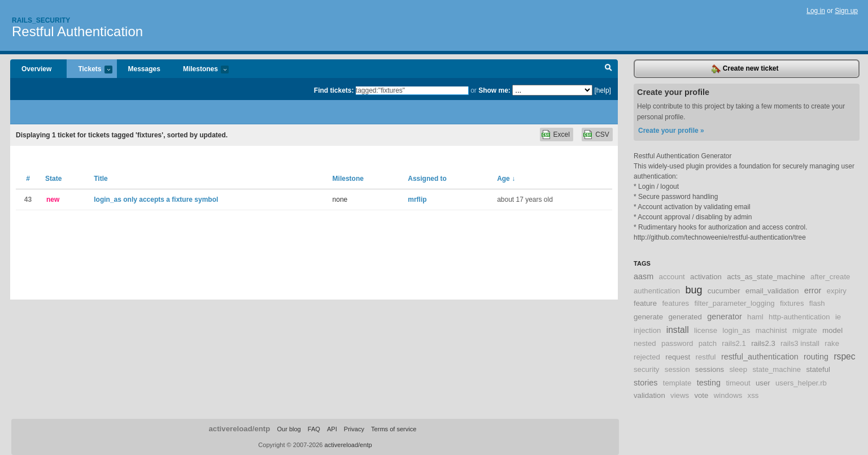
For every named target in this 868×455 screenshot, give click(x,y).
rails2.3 (763, 343)
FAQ (314, 429)
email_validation (772, 291)
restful (706, 357)
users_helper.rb (801, 383)
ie (838, 317)
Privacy (354, 429)
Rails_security (41, 20)
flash (817, 303)
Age (506, 179)
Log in (816, 11)
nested (645, 343)
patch (708, 343)
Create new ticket (745, 69)
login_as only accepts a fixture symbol (156, 200)
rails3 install (800, 343)
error (813, 291)
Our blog (289, 429)
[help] (603, 90)
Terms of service (394, 429)
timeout (738, 383)
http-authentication (799, 317)
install (678, 330)
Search (609, 69)
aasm (644, 276)
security (646, 369)
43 (28, 200)
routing (816, 357)
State (53, 179)
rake (832, 343)
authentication (657, 291)
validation (649, 395)
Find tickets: (334, 90)
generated (685, 317)
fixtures (792, 303)
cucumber (724, 291)
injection (647, 330)
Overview (36, 69)
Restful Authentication (77, 31)
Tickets (89, 70)
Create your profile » (671, 131)
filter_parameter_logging (734, 303)
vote (701, 395)
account (672, 277)
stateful (819, 369)
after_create (830, 277)
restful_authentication (760, 357)
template (677, 383)
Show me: (494, 90)
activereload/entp (239, 429)
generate (648, 317)
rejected (647, 357)
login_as (736, 330)
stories (645, 383)
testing (709, 383)
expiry (837, 291)
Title (101, 179)
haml (755, 317)
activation (706, 277)
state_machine (777, 369)
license (706, 330)
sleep (739, 369)
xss (753, 395)
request (678, 357)
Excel (562, 135)
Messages (144, 69)
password (677, 343)
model (832, 330)
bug (693, 290)
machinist (771, 330)
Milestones (200, 70)
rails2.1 (734, 343)
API (332, 429)
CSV (602, 135)
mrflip (417, 200)
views (680, 395)
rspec (844, 356)
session (677, 369)
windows (728, 395)
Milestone (348, 179)
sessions (710, 369)
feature (645, 303)
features (675, 303)
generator (725, 317)
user (763, 383)
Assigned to (427, 179)
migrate (805, 330)
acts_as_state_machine (766, 277)
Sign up (846, 11)
